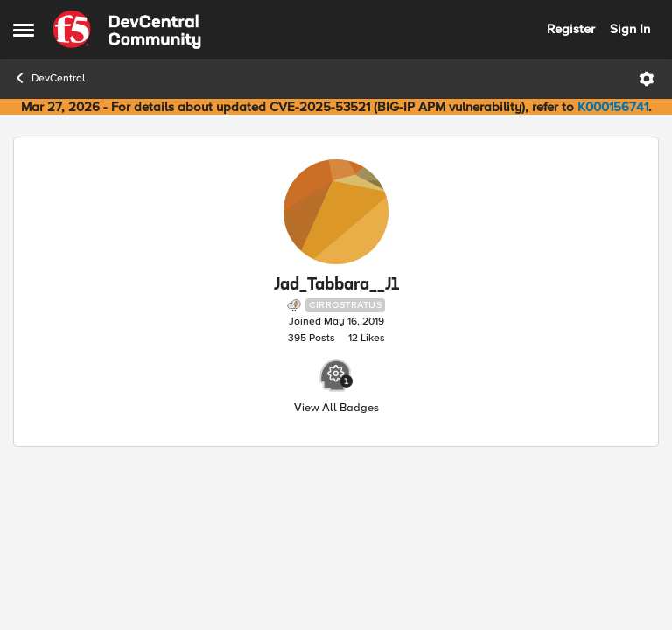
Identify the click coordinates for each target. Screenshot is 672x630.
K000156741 (613, 107)
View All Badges (336, 408)
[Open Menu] (647, 79)
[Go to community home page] (127, 30)
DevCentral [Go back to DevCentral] (49, 78)
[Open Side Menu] (24, 30)
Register (571, 29)
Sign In (630, 29)
